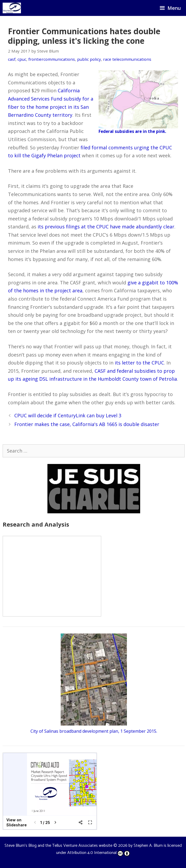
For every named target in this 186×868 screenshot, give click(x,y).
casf (12, 59)
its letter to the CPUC (139, 363)
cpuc (22, 59)
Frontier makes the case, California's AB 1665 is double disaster (87, 424)
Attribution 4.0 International (99, 853)
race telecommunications (127, 59)
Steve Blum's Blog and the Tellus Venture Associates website (58, 846)
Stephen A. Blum (148, 846)
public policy (89, 59)
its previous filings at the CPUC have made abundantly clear (106, 227)
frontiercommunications (52, 59)
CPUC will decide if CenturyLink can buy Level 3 (68, 415)
